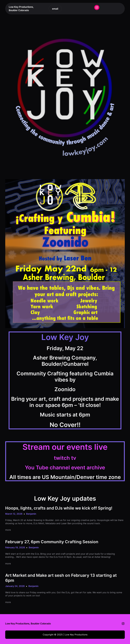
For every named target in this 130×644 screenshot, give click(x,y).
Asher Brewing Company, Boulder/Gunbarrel (65, 361)
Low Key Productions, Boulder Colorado (28, 623)
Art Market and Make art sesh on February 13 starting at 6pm (61, 578)
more (8, 530)
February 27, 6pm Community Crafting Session (52, 542)
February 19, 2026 (15, 547)
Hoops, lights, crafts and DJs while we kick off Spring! (59, 508)
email (55, 9)
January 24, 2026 (15, 586)
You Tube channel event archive (65, 468)
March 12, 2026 (14, 514)
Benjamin (31, 514)
